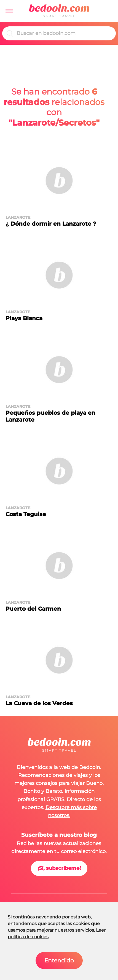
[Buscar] (64, 33)
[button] (9, 11)
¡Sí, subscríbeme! (59, 868)
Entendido (59, 960)
